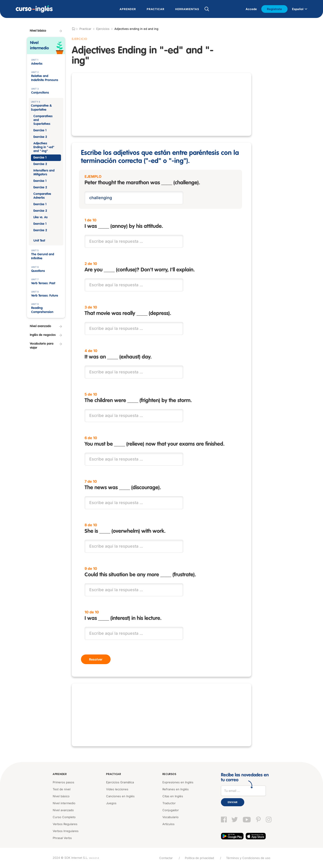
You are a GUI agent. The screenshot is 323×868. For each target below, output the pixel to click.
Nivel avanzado (63, 810)
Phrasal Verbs (62, 838)
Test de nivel (62, 789)
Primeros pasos (63, 782)
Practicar (113, 774)
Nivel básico (61, 796)
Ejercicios (103, 29)
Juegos (111, 803)
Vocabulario (170, 817)
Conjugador (171, 810)
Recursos (169, 774)
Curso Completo (64, 817)
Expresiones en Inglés (178, 782)
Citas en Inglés (173, 796)
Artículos (168, 824)
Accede (251, 9)
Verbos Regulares (65, 824)
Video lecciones (117, 789)
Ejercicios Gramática (120, 782)
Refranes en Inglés (176, 789)
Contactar (166, 858)
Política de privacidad (199, 858)
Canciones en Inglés (120, 796)
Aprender (60, 774)
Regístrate (274, 9)
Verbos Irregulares (66, 831)
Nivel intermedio (64, 803)
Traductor (169, 803)
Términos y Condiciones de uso (248, 858)
